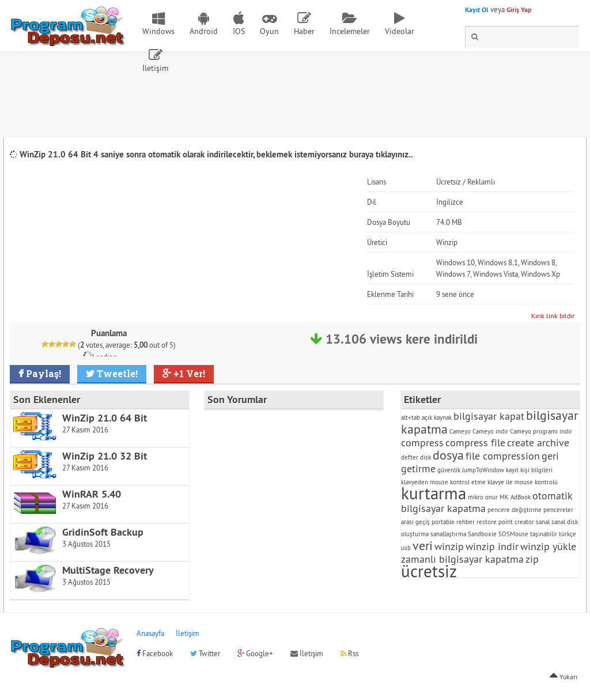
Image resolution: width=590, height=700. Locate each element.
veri (423, 545)
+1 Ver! (188, 373)
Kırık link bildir (553, 316)
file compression (503, 456)
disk (426, 457)
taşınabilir (544, 534)
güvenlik (449, 470)
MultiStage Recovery (108, 570)
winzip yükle (548, 546)
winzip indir (492, 546)
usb (406, 548)
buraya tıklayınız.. (381, 154)
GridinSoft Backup (103, 532)
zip (532, 559)
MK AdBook (515, 497)
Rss (349, 653)
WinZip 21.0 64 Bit (105, 418)
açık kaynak (437, 417)
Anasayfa (150, 633)
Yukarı (563, 677)
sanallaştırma (448, 534)
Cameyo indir (490, 431)
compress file (475, 443)
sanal (543, 522)
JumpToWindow (483, 470)
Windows (158, 31)
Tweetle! (116, 373)
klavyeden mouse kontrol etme (443, 482)
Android (204, 31)
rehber (466, 522)
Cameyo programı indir (541, 431)
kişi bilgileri (536, 470)
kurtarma (434, 493)
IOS (239, 31)
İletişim (155, 68)
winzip (449, 546)
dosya (448, 455)
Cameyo (460, 431)
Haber (304, 31)
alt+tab (411, 417)
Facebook (155, 653)
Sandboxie (482, 534)
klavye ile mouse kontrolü (523, 482)
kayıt (512, 470)
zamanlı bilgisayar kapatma (462, 559)
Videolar (400, 31)
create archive (538, 443)
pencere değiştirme (515, 510)
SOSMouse (513, 534)
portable (443, 522)
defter (410, 457)
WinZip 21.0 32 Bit (105, 456)
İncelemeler (350, 31)
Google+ (255, 653)
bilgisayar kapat (489, 416)
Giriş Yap (519, 10)
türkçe (568, 534)
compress (422, 443)
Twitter (205, 653)
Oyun (269, 31)
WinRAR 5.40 (92, 494)
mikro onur (483, 497)
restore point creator (505, 522)
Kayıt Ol (477, 10)
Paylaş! (42, 373)
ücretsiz (429, 571)
